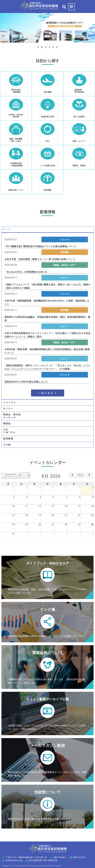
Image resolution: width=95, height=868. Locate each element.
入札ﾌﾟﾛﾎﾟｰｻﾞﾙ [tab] (9, 431)
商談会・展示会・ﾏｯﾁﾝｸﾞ (65, 265)
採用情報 (65, 252)
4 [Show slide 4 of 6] (49, 47)
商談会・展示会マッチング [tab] (12, 416)
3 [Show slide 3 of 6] (46, 47)
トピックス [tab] (9, 402)
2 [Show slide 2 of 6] (42, 47)
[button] (64, 7)
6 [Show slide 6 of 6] (57, 47)
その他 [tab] (7, 445)
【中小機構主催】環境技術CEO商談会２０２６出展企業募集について (40, 246)
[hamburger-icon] (71, 7)
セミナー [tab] (8, 408)
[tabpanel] (47, 316)
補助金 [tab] (7, 423)
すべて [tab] (7, 229)
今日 (80, 475)
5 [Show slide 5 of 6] (53, 47)
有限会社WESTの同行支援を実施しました (26, 382)
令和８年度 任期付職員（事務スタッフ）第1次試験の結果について (40, 259)
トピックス (65, 240)
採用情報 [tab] (8, 439)
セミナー (65, 278)
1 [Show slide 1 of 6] (38, 47)
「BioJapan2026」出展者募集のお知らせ (26, 272)
